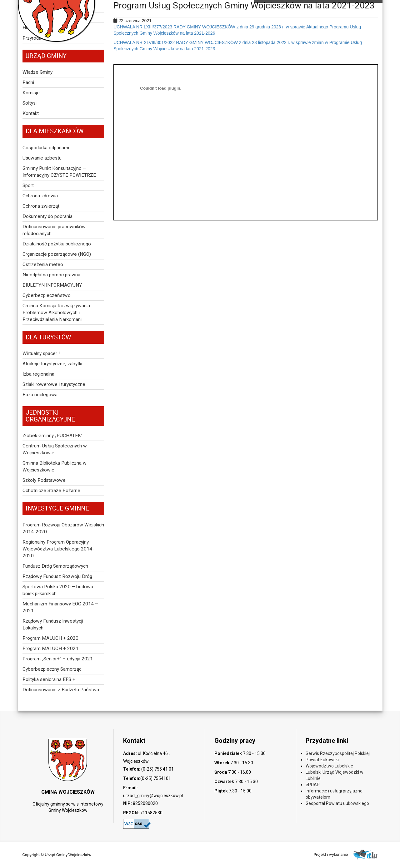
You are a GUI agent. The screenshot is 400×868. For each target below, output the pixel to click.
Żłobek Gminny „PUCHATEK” (52, 436)
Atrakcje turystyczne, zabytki (52, 364)
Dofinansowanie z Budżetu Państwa (61, 690)
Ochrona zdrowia (40, 196)
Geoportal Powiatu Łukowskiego (337, 803)
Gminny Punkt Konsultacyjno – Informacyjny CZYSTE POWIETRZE (59, 172)
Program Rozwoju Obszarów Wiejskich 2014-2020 (63, 528)
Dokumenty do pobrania (47, 216)
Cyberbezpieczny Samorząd (52, 669)
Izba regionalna (38, 374)
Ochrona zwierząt (41, 206)
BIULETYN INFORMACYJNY (52, 285)
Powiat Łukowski (322, 760)
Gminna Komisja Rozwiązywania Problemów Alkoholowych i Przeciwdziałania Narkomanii (56, 313)
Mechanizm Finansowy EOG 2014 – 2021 (60, 607)
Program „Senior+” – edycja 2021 (58, 659)
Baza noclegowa (40, 395)
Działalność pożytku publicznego (57, 244)
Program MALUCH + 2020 (50, 638)
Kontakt (31, 113)
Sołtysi (30, 103)
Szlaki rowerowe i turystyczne (54, 384)
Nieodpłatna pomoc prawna (51, 275)
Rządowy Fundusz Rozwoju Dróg (57, 576)
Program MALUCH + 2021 (50, 649)
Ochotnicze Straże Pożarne (51, 491)
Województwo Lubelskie (329, 766)
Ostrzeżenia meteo (43, 264)
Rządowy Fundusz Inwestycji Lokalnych (53, 624)
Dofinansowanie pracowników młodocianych (54, 230)
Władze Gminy (37, 72)
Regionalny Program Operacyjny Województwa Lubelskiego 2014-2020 (58, 549)
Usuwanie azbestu (42, 158)
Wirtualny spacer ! (41, 353)
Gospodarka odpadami (46, 148)
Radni (28, 82)
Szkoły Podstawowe (44, 480)
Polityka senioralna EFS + (49, 679)
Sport (28, 185)
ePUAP (313, 785)
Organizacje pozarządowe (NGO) (57, 254)
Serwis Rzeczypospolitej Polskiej (338, 753)
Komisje (31, 93)
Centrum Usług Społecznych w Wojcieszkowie (55, 449)
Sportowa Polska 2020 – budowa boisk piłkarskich (58, 590)
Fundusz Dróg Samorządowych (55, 566)
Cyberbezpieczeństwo (47, 295)
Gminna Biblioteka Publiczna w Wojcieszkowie (55, 466)
